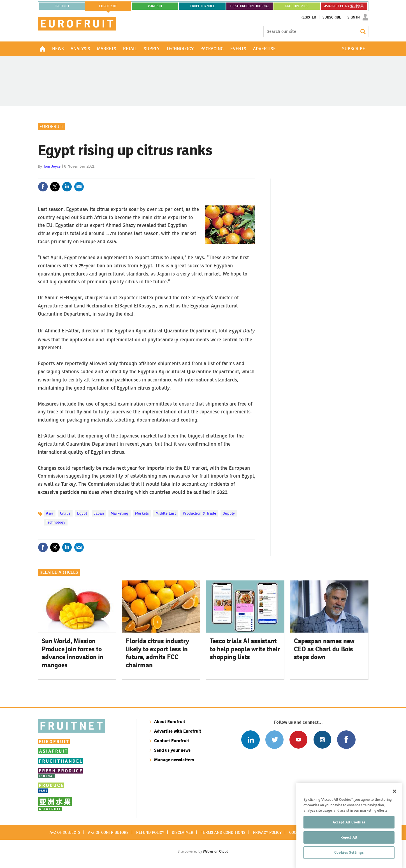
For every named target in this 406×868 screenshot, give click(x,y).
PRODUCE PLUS (297, 6)
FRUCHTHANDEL (202, 6)
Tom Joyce (52, 166)
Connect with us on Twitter (274, 739)
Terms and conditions (223, 832)
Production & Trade (199, 513)
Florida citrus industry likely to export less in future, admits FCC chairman (157, 653)
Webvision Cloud (216, 851)
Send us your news (172, 750)
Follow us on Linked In (250, 739)
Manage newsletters (174, 760)
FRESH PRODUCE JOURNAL (250, 6)
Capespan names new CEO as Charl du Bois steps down (324, 649)
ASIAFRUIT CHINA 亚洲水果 (344, 6)
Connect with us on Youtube (298, 739)
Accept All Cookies (349, 840)
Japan (99, 513)
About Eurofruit (170, 722)
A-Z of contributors (108, 832)
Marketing (120, 513)
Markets (142, 513)
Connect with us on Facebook (346, 739)
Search (363, 31)
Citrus (65, 513)
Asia (50, 513)
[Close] (395, 809)
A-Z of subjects (65, 832)
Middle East (166, 513)
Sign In (354, 17)
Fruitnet (62, 6)
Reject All (349, 855)
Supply (229, 513)
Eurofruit (51, 127)
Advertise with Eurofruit (178, 731)
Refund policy (150, 832)
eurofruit (108, 6)
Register (308, 17)
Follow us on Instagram (322, 739)
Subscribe (332, 17)
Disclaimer (183, 832)
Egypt (82, 513)
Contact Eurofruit (172, 741)
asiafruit (155, 6)
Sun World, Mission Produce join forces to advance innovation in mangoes (73, 653)
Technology (56, 522)
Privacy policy (267, 832)
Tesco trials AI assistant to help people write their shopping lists (245, 649)
